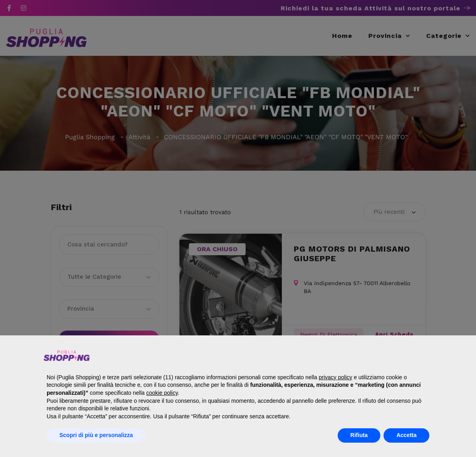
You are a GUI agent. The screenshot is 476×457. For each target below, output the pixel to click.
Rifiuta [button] (359, 435)
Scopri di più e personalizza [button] (96, 435)
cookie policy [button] (162, 393)
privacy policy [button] (335, 377)
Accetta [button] (406, 435)
